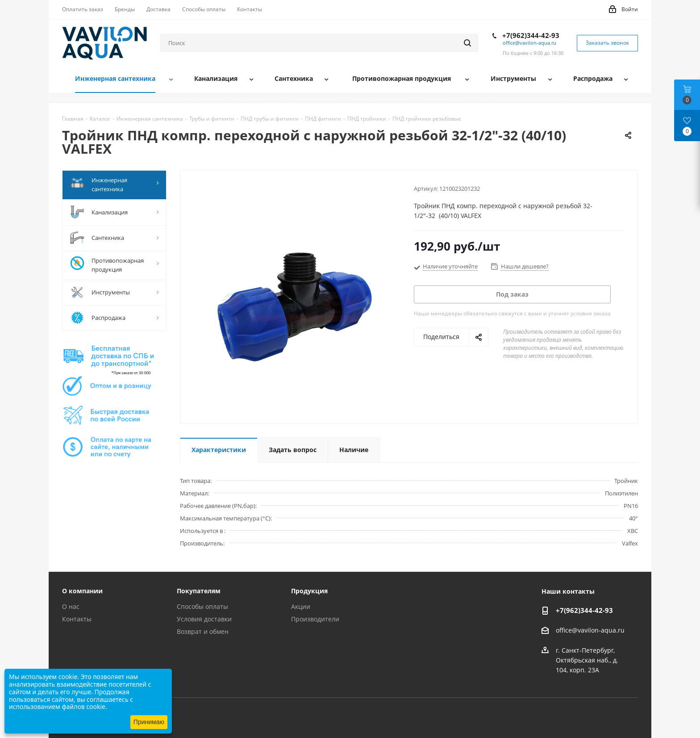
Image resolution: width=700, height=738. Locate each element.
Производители (315, 619)
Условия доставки (204, 619)
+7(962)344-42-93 (531, 35)
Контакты (77, 619)
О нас (71, 606)
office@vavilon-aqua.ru (529, 43)
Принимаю (149, 722)
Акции (301, 606)
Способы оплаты (202, 606)
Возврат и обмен (203, 631)
